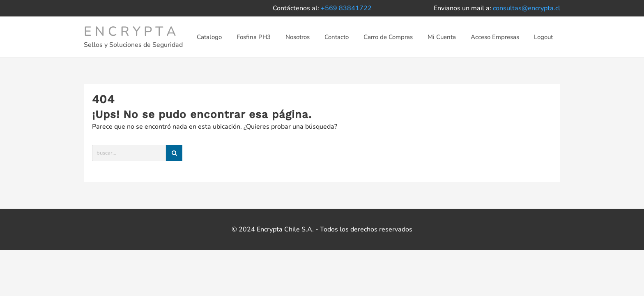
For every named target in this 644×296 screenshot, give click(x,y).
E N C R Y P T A (130, 31)
